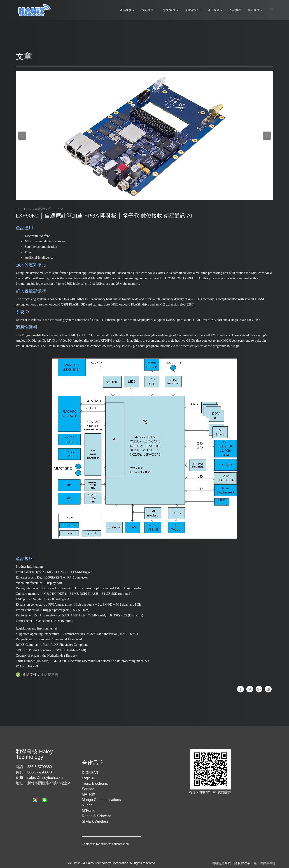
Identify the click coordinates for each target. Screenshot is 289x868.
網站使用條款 (221, 863)
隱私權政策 (242, 863)
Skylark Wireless (95, 821)
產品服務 (126, 10)
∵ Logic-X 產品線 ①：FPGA (42, 209)
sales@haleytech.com (45, 778)
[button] (22, 136)
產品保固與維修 (265, 863)
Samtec (88, 789)
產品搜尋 (235, 10)
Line (214, 792)
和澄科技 (254, 10)
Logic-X (88, 778)
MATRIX (89, 794)
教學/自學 (169, 10)
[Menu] (271, 10)
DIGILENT (90, 773)
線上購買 (214, 10)
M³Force (89, 811)
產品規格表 (49, 675)
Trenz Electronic (95, 784)
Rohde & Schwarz (96, 816)
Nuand (87, 805)
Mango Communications (101, 800)
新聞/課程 (192, 10)
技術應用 (147, 10)
